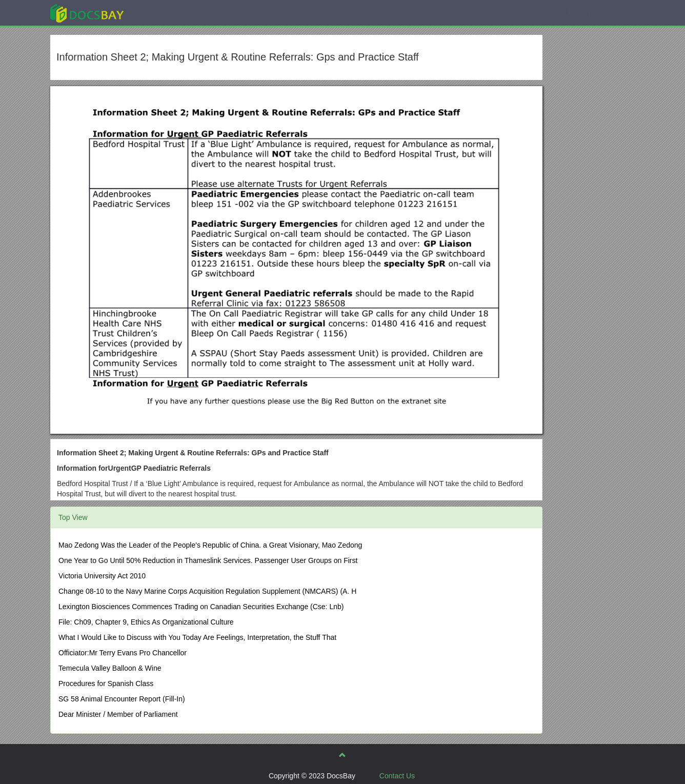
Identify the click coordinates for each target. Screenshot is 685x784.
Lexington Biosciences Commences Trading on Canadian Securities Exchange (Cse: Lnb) (201, 607)
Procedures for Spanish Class (106, 684)
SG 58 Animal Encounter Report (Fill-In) (122, 699)
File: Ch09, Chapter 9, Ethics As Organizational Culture (146, 622)
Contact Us (397, 776)
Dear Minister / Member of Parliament (118, 714)
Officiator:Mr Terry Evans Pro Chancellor (123, 653)
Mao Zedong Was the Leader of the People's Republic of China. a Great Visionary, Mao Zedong (210, 545)
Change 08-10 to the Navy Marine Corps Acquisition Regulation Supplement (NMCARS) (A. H (207, 591)
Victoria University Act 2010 (102, 576)
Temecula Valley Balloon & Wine (110, 668)
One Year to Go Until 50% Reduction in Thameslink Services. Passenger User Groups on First (208, 560)
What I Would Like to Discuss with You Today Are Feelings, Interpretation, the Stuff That (197, 637)
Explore (164, 13)
